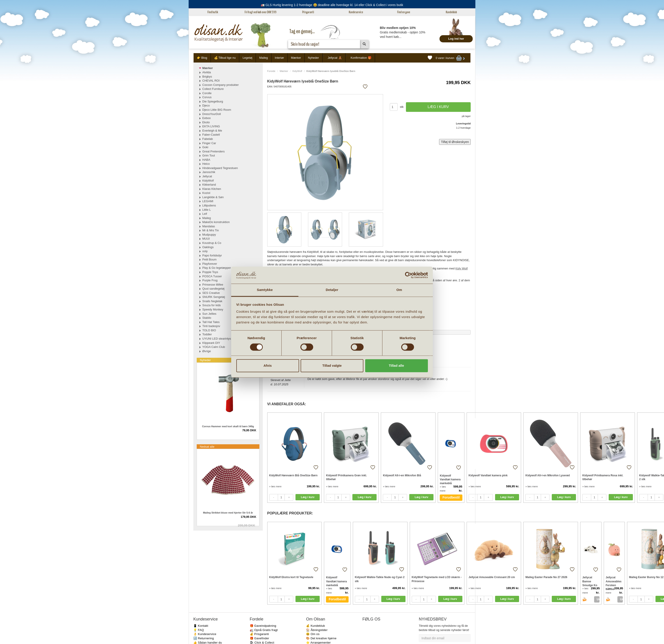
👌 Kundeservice (205, 634)
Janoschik (209, 172)
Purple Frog (210, 280)
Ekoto (206, 122)
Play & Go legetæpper (217, 268)
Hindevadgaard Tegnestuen (220, 168)
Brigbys (207, 77)
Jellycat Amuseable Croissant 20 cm (492, 577)
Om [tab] (399, 290)
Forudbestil (451, 497)
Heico (206, 164)
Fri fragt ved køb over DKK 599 (261, 12)
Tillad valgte (332, 366)
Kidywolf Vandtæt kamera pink (488, 475)
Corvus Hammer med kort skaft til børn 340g (228, 426)
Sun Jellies (209, 314)
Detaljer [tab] (332, 290)
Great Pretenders (213, 151)
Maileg (263, 58)
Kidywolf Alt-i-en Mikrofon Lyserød (548, 475)
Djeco (206, 105)
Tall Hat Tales (211, 322)
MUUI (206, 239)
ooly (205, 251)
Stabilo (207, 318)
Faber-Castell (211, 135)
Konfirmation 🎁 (361, 58)
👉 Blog (202, 58)
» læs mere (275, 486)
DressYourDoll (212, 114)
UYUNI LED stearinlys (217, 339)
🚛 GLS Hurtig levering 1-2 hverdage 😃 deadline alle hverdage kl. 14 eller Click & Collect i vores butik (332, 5)
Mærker (296, 58)
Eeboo (207, 118)
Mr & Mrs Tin (211, 230)
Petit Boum (209, 259)
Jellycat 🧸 (335, 58)
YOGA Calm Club (214, 347)
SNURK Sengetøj (214, 297)
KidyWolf (297, 71)
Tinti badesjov (211, 326)
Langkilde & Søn (213, 197)
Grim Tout (209, 155)
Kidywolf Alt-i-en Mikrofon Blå (402, 475)
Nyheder (314, 58)
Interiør (279, 58)
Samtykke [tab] (265, 290)
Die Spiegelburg (213, 101)
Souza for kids (211, 305)
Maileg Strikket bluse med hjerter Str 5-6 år (228, 513)
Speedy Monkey (213, 309)
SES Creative (211, 293)
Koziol (206, 193)
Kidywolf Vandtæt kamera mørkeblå (450, 479)
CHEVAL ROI (211, 81)
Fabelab (208, 139)
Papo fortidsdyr (212, 255)
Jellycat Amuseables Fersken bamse (614, 581)
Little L (207, 210)
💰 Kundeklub (315, 626)
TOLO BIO (209, 330)
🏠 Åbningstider (317, 630)
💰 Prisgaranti (259, 634)
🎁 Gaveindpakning (263, 626)
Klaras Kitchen (212, 189)
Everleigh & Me (212, 131)
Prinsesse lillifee (213, 285)
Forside (271, 71)
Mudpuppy (209, 235)
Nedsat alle (207, 447)
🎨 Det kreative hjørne (321, 638)
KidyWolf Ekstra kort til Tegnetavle (291, 577)
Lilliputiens (209, 205)
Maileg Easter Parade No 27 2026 (546, 577)
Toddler (207, 334)
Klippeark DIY (211, 343)
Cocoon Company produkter (221, 85)
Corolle (207, 93)
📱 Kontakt (201, 626)
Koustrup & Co (212, 243)
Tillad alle (396, 366)
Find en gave (404, 12)
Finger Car (209, 143)
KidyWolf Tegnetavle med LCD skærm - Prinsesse (437, 579)
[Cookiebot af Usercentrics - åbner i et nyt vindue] (408, 275)
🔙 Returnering (204, 638)
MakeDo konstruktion (216, 222)
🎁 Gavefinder (260, 638)
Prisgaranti (308, 12)
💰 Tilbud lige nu (225, 58)
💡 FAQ (199, 630)
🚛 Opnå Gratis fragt (264, 630)
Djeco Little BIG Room (217, 110)
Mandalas (209, 226)
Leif (205, 214)
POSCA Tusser (212, 276)
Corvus (207, 97)
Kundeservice (356, 12)
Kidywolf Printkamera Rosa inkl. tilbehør (603, 477)
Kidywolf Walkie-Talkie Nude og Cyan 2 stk (380, 579)
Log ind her (456, 39)
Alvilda (207, 72)
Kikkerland (209, 185)
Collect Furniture (213, 89)
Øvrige (207, 351)
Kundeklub (451, 12)
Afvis (268, 366)
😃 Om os (313, 634)
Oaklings (208, 247)
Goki (205, 147)
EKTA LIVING (211, 126)
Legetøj (247, 58)
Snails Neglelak (212, 301)
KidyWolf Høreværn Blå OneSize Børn (293, 475)
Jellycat (207, 176)
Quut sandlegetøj (213, 289)
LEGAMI (208, 201)
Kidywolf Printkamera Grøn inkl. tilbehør (346, 477)
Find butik (213, 12)
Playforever (210, 264)
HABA (206, 160)
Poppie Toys (210, 272)
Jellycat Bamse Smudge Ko (590, 581)
